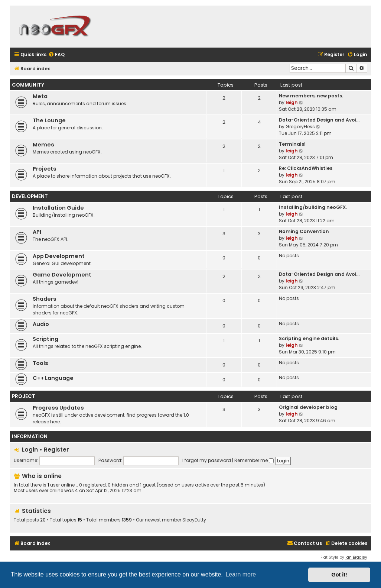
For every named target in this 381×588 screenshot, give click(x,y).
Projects (45, 169)
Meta (40, 96)
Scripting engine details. (309, 338)
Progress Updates (58, 408)
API (37, 232)
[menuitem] (56, 55)
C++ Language (53, 378)
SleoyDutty (194, 520)
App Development (59, 256)
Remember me (254, 460)
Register (56, 450)
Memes (43, 145)
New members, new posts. (311, 96)
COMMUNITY (28, 85)
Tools (40, 363)
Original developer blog (308, 407)
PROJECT (24, 396)
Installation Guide (58, 208)
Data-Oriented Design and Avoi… (319, 120)
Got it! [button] (339, 575)
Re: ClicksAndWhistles (306, 168)
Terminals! (292, 144)
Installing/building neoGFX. (313, 207)
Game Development (62, 275)
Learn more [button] (241, 574)
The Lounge (49, 120)
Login (30, 450)
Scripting (45, 339)
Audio (41, 324)
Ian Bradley (356, 557)
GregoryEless (300, 127)
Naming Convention (304, 231)
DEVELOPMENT (30, 196)
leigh (292, 102)
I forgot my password (207, 460)
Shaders (45, 299)
